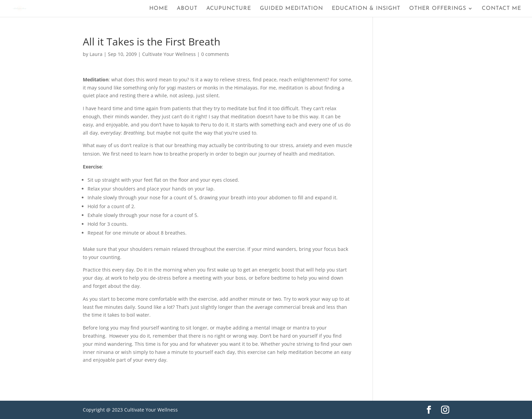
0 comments (215, 54)
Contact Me (501, 9)
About (187, 9)
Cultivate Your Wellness (169, 54)
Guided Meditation (291, 9)
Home (159, 9)
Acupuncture (229, 9)
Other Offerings (438, 9)
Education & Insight (366, 9)
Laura (96, 54)
